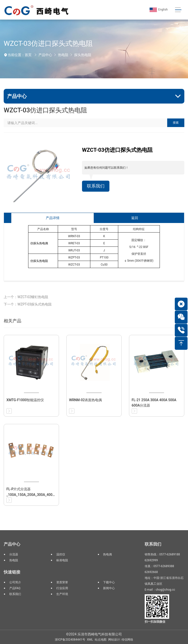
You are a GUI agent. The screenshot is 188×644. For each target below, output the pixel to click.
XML (90, 640)
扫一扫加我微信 (155, 622)
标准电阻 (62, 560)
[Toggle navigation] (178, 10)
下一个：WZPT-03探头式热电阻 (28, 304)
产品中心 (45, 55)
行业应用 (62, 588)
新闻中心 (109, 588)
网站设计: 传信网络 (121, 640)
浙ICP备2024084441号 (70, 640)
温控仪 (61, 554)
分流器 (14, 554)
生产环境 (62, 594)
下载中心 (109, 582)
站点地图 (101, 640)
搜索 (176, 123)
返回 (135, 218)
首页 (28, 55)
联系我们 (96, 186)
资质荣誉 (62, 582)
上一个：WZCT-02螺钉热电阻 (26, 297)
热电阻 (63, 55)
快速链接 (12, 572)
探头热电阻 (83, 55)
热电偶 (107, 554)
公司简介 (15, 582)
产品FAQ (15, 588)
